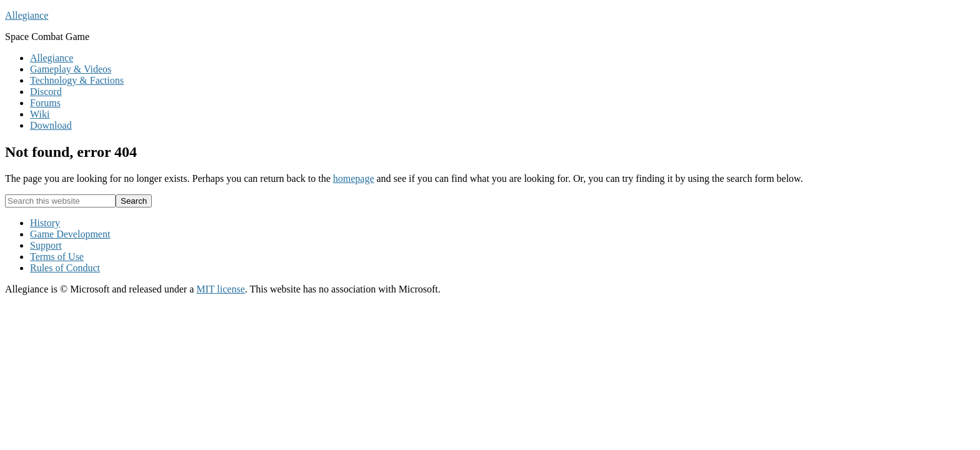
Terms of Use (57, 257)
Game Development (70, 234)
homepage (354, 178)
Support (46, 245)
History (45, 223)
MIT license (220, 289)
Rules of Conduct (65, 268)
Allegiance (27, 15)
